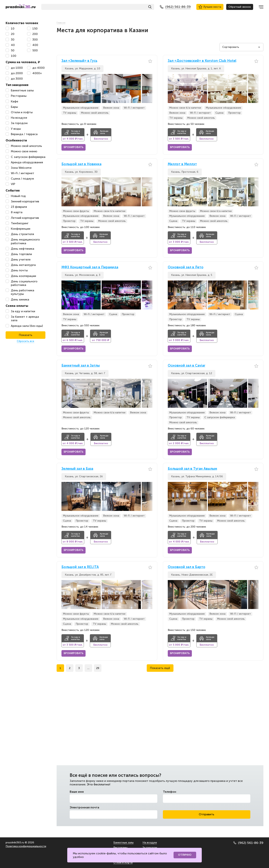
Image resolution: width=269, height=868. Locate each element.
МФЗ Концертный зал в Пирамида (90, 267)
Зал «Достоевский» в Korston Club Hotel (202, 61)
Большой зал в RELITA (80, 567)
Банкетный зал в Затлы (81, 366)
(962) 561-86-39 (248, 843)
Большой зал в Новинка (81, 164)
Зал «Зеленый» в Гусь (79, 61)
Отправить (207, 814)
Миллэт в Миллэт (182, 164)
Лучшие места (210, 7)
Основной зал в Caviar (187, 366)
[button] (150, 88)
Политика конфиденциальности (26, 846)
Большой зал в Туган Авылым (192, 469)
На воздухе (150, 842)
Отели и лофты (123, 862)
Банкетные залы (123, 842)
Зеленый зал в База (77, 469)
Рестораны (120, 848)
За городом (150, 848)
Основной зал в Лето (186, 267)
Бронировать (74, 147)
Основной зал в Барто (187, 567)
